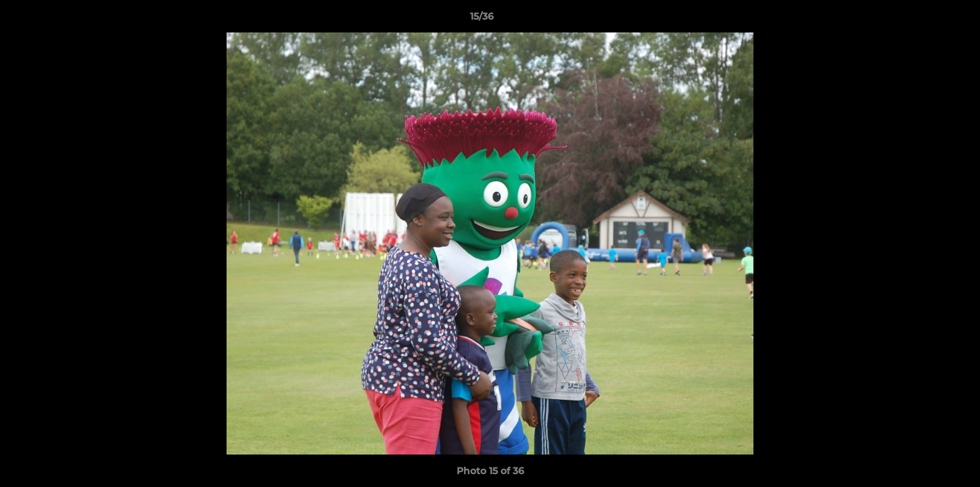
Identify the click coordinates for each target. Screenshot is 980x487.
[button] (923, 20)
